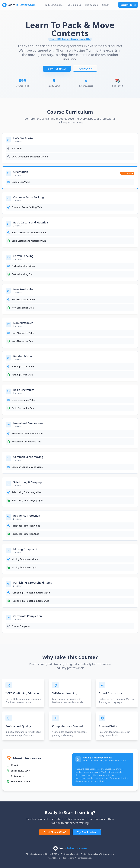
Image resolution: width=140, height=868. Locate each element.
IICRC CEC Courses (54, 5)
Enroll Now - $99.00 (55, 832)
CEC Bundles (74, 5)
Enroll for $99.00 (57, 69)
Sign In (106, 5)
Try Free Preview (87, 832)
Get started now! (128, 5)
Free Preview (85, 69)
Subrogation (92, 5)
